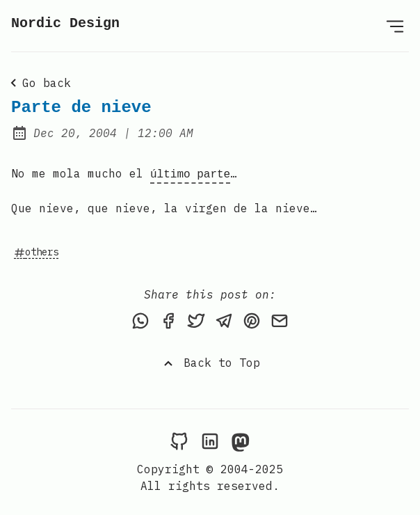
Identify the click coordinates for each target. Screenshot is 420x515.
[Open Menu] (395, 26)
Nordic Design (65, 23)
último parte (190, 173)
